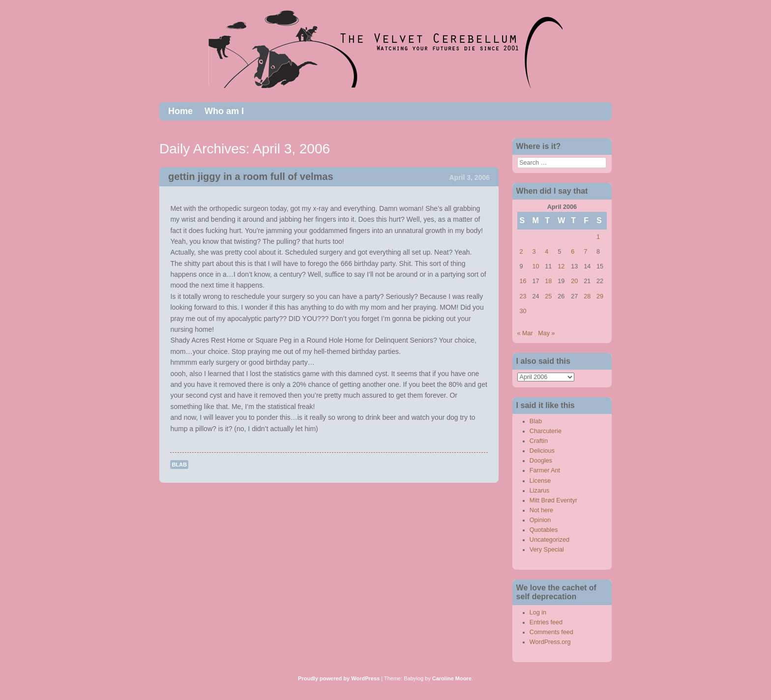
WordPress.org (550, 642)
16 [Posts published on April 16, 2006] (523, 281)
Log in (538, 612)
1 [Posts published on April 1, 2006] (598, 237)
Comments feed (551, 632)
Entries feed (546, 622)
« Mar (525, 333)
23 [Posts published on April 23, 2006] (523, 296)
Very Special (547, 550)
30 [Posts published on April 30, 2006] (523, 311)
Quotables (544, 530)
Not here (541, 510)
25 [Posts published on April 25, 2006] (548, 296)
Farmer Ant (545, 470)
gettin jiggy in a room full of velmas (251, 176)
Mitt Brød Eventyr (553, 500)
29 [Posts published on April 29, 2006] (600, 296)
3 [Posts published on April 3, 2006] (534, 252)
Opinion (540, 520)
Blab (179, 465)
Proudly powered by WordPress (339, 678)
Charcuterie (546, 431)
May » (546, 333)
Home (180, 111)
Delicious (542, 451)
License (540, 481)
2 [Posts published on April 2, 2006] (521, 252)
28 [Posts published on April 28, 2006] (587, 296)
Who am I (224, 111)
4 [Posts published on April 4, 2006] (547, 252)
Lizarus (540, 491)
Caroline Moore (452, 678)
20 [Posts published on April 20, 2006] (574, 281)
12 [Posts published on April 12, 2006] (561, 266)
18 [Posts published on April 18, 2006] (548, 281)
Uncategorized (549, 540)
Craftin (539, 441)
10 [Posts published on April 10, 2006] (535, 266)
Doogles (541, 461)
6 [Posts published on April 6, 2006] (573, 252)
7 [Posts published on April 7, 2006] (585, 252)
